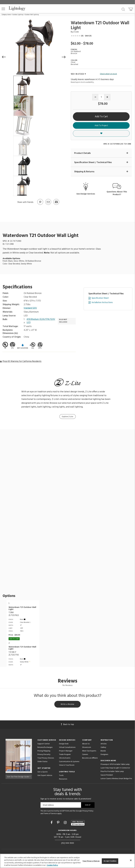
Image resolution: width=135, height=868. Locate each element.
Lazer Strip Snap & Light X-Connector (115, 768)
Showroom (87, 748)
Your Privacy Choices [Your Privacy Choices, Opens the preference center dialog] (91, 861)
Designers (104, 755)
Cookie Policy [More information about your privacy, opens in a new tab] (52, 865)
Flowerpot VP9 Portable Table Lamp (115, 765)
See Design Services (86, 194)
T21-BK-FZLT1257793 (14, 654)
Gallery (103, 748)
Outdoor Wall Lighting (32, 15)
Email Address (48, 806)
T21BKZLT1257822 (14, 614)
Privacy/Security (44, 755)
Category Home (6, 15)
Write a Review (68, 705)
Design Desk (64, 744)
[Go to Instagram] (66, 823)
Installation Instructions (102, 303)
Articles (104, 744)
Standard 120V (30, 308)
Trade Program (65, 755)
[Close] (131, 860)
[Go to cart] (131, 9)
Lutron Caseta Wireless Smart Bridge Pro (116, 779)
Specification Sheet (100, 298)
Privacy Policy (88, 811)
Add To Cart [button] (101, 117)
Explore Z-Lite (68, 417)
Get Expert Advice (45, 776)
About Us (86, 744)
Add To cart (14, 639)
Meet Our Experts (89, 751)
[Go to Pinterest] (40, 205)
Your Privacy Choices (46, 759)
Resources (63, 780)
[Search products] (123, 9)
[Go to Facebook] (52, 823)
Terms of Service (50, 814)
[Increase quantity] (107, 97)
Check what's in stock (108, 74)
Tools (61, 776)
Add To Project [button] (101, 126)
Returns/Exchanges (45, 748)
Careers (85, 755)
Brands (103, 751)
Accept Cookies (110, 861)
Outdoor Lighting (18, 15)
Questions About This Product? (117, 193)
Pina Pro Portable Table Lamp (112, 772)
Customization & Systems (69, 762)
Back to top (67, 725)
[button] (3, 9)
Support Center (44, 744)
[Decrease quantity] (95, 97)
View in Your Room (67, 766)
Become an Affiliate (90, 759)
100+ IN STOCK (78, 74)
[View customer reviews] (78, 823)
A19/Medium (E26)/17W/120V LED (41, 321)
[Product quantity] (101, 97)
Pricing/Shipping (44, 751)
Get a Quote (43, 772)
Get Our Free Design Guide (19, 777)
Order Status (42, 762)
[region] (67, 861)
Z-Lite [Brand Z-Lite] (76, 32)
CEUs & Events (65, 759)
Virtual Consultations (67, 748)
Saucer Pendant (107, 776)
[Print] (56, 205)
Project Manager (66, 751)
